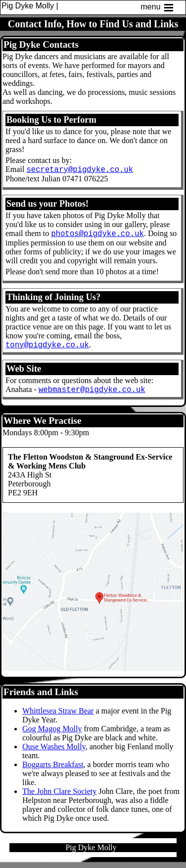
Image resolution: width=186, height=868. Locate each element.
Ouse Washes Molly (54, 752)
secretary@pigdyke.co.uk (80, 170)
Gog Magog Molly (52, 735)
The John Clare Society (60, 797)
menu (158, 7)
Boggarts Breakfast (53, 770)
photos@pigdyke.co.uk (97, 236)
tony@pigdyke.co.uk (47, 349)
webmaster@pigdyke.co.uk (92, 395)
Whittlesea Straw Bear (58, 717)
